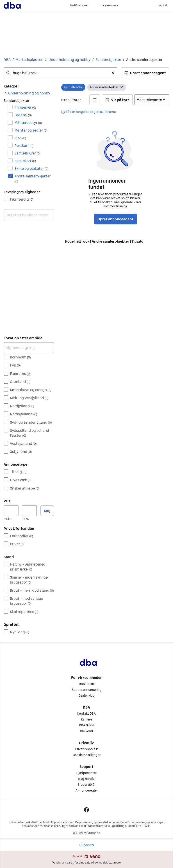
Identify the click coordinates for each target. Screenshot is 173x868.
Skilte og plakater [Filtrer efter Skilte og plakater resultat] (31, 168)
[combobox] (60, 73)
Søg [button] (47, 511)
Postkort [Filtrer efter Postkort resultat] (24, 145)
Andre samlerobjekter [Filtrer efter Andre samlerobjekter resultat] (33, 178)
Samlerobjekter (108, 60)
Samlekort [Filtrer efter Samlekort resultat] (25, 161)
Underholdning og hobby (69, 60)
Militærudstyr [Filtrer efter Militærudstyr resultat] (28, 123)
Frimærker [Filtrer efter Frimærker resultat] (25, 107)
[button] (145, 73)
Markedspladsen (30, 60)
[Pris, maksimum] (30, 511)
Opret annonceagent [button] (115, 219)
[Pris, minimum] (11, 511)
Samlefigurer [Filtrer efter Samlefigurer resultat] (27, 153)
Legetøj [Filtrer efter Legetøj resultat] (23, 115)
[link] (27, 93)
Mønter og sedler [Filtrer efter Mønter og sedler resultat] (31, 130)
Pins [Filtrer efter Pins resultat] (20, 138)
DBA (7, 60)
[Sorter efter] (152, 100)
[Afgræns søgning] (29, 348)
